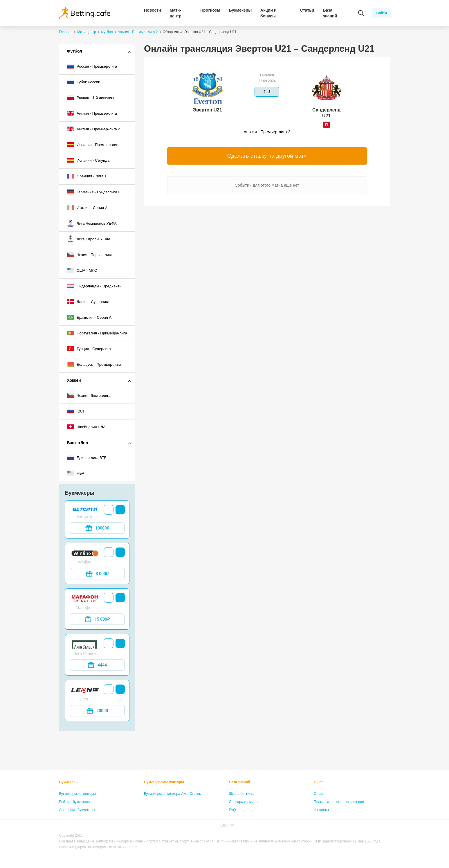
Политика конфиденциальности (339, 818)
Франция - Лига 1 (87, 176)
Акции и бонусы (268, 13)
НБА (76, 473)
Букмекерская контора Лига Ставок (172, 794)
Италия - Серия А (87, 208)
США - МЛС (82, 270)
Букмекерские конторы (78, 794)
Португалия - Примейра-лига (97, 333)
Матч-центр (176, 13)
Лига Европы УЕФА (89, 239)
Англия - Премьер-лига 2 (94, 129)
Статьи (307, 10)
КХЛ (75, 411)
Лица (233, 818)
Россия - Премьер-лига (92, 66)
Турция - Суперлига (89, 349)
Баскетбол (78, 443)
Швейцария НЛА (86, 427)
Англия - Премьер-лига (92, 113)
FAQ (232, 810)
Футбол (75, 51)
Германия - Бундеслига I (93, 192)
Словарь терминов (244, 802)
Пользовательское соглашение (339, 802)
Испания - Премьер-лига (93, 145)
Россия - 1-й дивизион (91, 98)
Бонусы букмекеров (75, 818)
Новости (153, 10)
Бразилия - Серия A (89, 317)
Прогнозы (210, 10)
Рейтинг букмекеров (75, 802)
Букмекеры (240, 10)
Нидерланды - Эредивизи (94, 286)
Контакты (321, 810)
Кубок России (84, 82)
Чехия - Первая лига (90, 255)
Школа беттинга (242, 794)
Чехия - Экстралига (89, 395)
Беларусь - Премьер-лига (94, 364)
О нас (319, 782)
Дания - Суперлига (88, 302)
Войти (382, 13)
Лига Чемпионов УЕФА (92, 223)
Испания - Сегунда (88, 160)
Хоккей (74, 380)
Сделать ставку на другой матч (267, 156)
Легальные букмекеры (77, 810)
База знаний (330, 13)
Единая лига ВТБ (87, 458)
